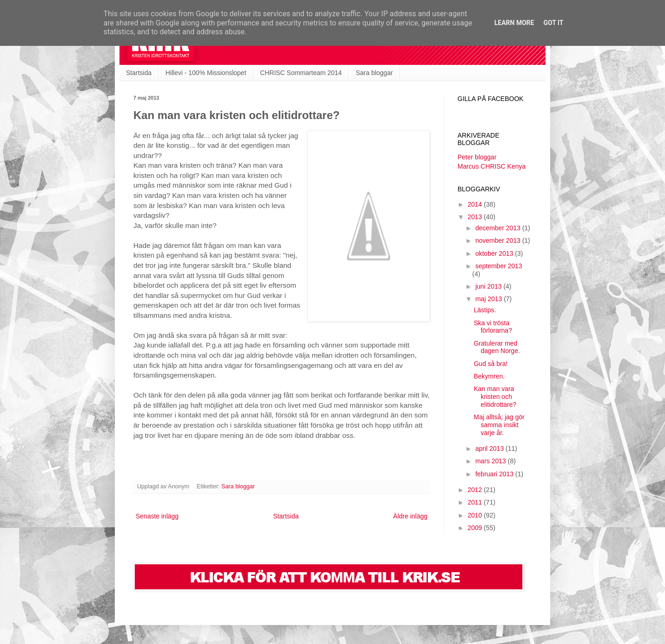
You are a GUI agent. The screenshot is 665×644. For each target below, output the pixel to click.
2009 (476, 528)
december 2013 (499, 228)
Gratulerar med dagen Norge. (497, 347)
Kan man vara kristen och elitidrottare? (495, 397)
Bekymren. (489, 376)
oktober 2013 (495, 253)
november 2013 (499, 240)
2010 (476, 515)
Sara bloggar (374, 73)
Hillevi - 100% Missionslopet (206, 73)
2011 (476, 502)
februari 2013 (495, 474)
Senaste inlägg (157, 516)
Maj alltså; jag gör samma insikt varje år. (499, 425)
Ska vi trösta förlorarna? (493, 327)
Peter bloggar (477, 157)
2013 (476, 217)
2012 (476, 490)
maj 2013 (489, 299)
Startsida (139, 73)
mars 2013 (491, 461)
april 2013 (490, 448)
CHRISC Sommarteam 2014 (301, 73)
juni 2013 (489, 286)
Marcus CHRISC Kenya (492, 166)
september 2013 (499, 266)
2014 (476, 204)
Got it (553, 23)
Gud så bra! (491, 364)
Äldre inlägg (410, 516)
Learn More (514, 23)
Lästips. (485, 310)
